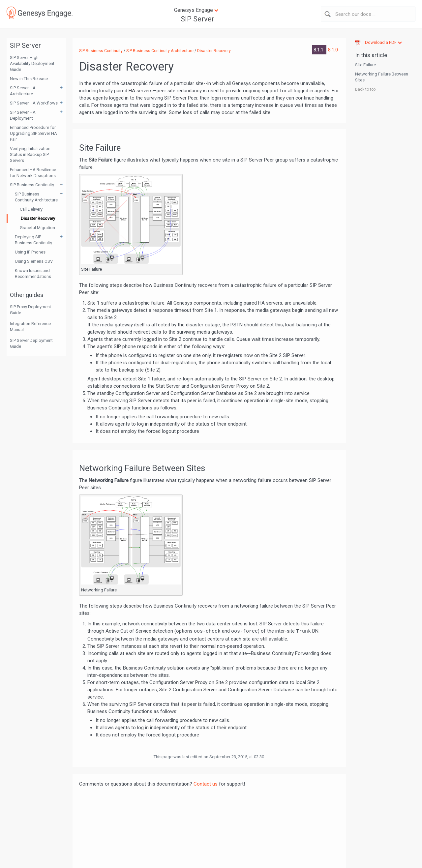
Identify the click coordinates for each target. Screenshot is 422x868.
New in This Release (29, 79)
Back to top (365, 89)
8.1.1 (319, 50)
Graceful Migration (37, 228)
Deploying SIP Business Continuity (33, 240)
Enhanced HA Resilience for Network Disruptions (33, 173)
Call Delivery (31, 209)
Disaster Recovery (38, 218)
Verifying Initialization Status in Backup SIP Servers (30, 154)
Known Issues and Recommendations (33, 273)
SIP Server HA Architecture (23, 91)
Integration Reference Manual (30, 327)
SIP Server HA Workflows (34, 103)
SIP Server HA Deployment (23, 115)
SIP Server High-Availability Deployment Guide (32, 63)
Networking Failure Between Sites (382, 77)
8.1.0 (333, 50)
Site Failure (365, 65)
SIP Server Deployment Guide (31, 343)
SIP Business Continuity (32, 185)
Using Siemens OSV (34, 261)
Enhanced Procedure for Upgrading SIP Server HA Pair (33, 133)
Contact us (206, 784)
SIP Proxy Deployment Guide (30, 310)
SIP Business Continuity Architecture (36, 197)
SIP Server (197, 19)
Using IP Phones (30, 252)
